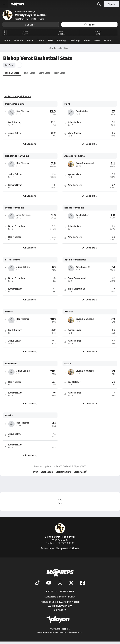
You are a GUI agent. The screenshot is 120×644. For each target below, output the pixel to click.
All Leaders (30, 144)
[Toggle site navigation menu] (4, 4)
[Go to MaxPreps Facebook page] (82, 583)
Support (60, 610)
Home (7, 40)
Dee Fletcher (23, 111)
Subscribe (50, 597)
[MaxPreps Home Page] (50, 48)
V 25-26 (31, 25)
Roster (30, 40)
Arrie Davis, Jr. (75, 185)
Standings (62, 40)
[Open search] (99, 4)
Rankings (75, 40)
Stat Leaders (47, 472)
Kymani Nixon (15, 185)
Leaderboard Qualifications (17, 96)
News (97, 40)
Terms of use (48, 602)
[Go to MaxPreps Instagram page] (60, 583)
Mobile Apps (67, 591)
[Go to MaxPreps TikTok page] (37, 583)
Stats (50, 40)
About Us (51, 591)
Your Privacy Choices (60, 606)
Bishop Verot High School (60, 531)
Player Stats (29, 73)
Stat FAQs (80, 472)
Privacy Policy (67, 597)
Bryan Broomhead (85, 163)
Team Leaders (12, 73)
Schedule (19, 40)
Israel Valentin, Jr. (76, 289)
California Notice (69, 602)
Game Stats (44, 73)
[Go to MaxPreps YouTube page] (49, 583)
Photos (87, 40)
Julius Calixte (15, 133)
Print (9, 65)
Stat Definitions (64, 472)
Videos (41, 40)
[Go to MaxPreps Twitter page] (71, 583)
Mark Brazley (15, 122)
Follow (89, 25)
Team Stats (59, 73)
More (107, 40)
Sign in (111, 4)
